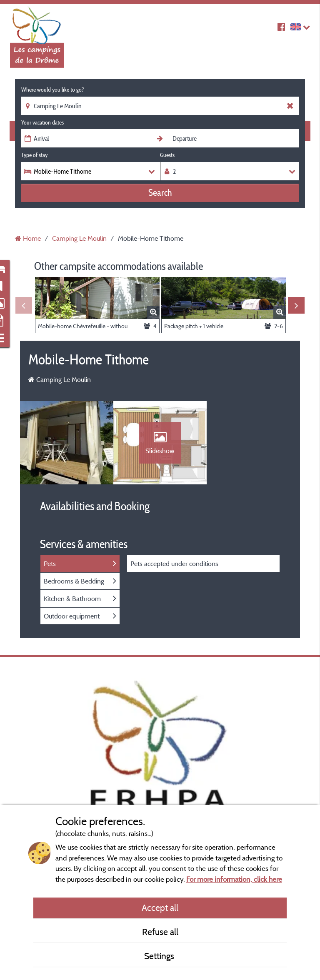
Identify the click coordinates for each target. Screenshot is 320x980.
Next (296, 305)
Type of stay (34, 155)
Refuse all (160, 932)
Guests (167, 155)
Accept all (160, 908)
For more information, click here (234, 879)
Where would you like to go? (52, 90)
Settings (160, 956)
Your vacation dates (42, 122)
